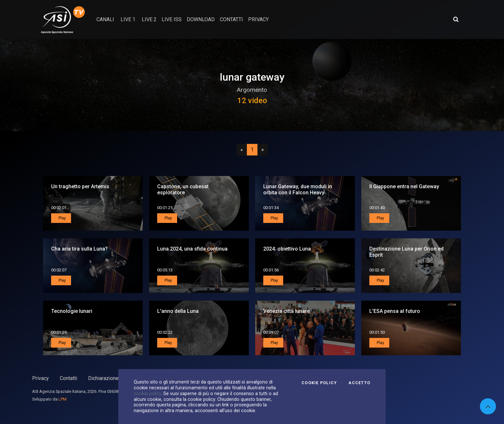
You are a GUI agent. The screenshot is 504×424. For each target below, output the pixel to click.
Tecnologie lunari (72, 311)
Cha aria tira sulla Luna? (79, 249)
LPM (63, 399)
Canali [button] (105, 19)
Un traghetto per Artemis (80, 186)
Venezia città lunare (287, 311)
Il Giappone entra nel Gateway (404, 186)
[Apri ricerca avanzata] (456, 19)
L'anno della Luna (178, 311)
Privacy (40, 378)
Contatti (68, 378)
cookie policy (147, 393)
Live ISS (172, 19)
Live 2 (149, 19)
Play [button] (62, 218)
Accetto (359, 383)
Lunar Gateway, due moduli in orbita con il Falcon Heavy (298, 190)
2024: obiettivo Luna (287, 249)
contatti (231, 19)
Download (201, 19)
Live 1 (128, 19)
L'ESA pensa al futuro (395, 311)
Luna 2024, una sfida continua (192, 249)
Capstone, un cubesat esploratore (183, 190)
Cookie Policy (319, 383)
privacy (258, 19)
